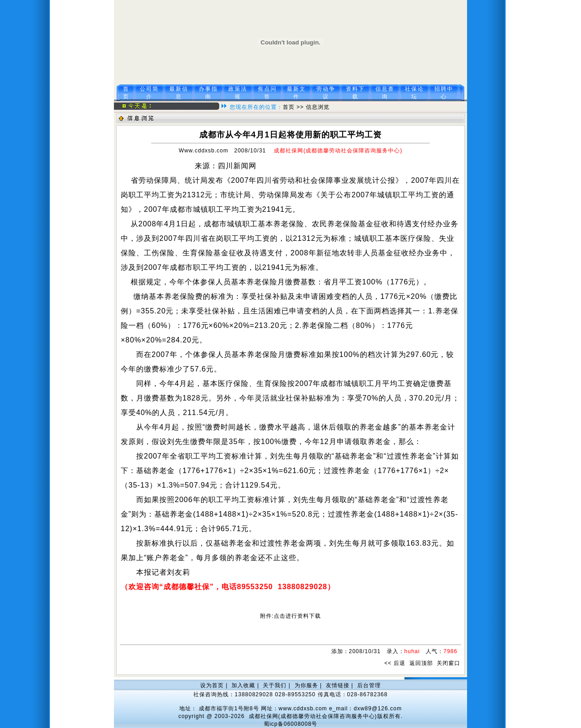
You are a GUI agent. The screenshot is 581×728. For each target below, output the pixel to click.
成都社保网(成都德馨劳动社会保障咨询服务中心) (313, 716)
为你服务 (306, 685)
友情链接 (338, 685)
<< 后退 (395, 663)
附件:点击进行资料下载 (290, 616)
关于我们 (275, 685)
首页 (289, 107)
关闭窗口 (448, 663)
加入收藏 (243, 685)
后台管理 (369, 685)
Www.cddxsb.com (204, 151)
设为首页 (212, 685)
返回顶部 (421, 663)
